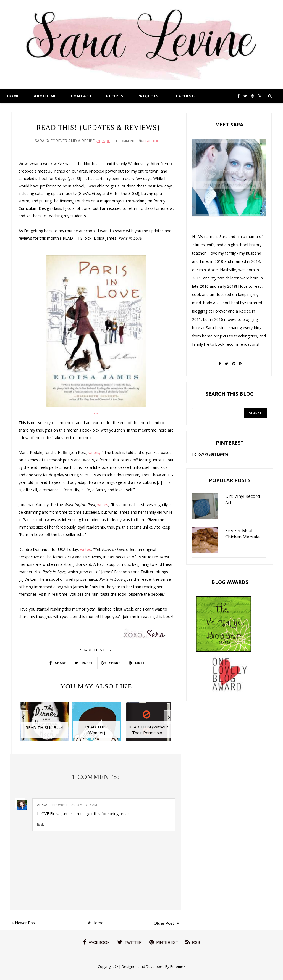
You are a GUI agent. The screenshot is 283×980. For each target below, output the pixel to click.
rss (193, 942)
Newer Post (24, 923)
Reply (41, 825)
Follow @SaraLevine (210, 454)
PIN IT (136, 663)
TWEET (84, 663)
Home (13, 96)
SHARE (58, 663)
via (96, 413)
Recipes (115, 96)
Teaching (184, 96)
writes (103, 505)
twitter (129, 942)
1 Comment (125, 141)
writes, (94, 452)
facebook (96, 942)
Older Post (166, 923)
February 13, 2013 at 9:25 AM (73, 805)
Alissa (42, 805)
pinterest (164, 942)
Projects (148, 96)
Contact (81, 96)
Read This (151, 141)
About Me (45, 96)
